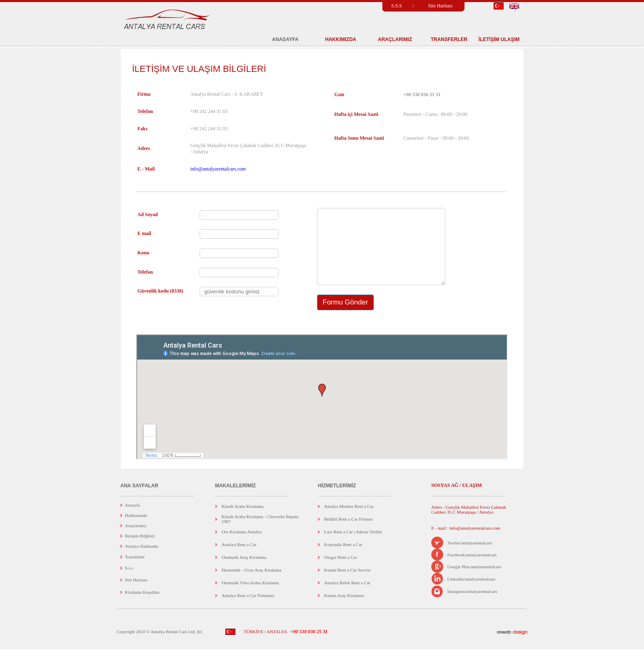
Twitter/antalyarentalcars (470, 558)
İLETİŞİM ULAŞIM (499, 39)
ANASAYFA (285, 39)
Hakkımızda (136, 530)
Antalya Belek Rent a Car (347, 597)
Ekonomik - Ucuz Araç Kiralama (252, 585)
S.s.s (129, 583)
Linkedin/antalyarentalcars (471, 594)
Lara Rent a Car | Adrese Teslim (353, 546)
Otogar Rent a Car (340, 572)
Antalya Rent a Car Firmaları (248, 610)
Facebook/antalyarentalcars (472, 569)
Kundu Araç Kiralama (344, 610)
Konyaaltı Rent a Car (343, 559)
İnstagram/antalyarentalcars (472, 606)
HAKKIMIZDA (341, 39)
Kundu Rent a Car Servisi (347, 585)
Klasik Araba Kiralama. (243, 521)
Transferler (135, 572)
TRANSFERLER (449, 39)
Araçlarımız (136, 540)
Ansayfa (132, 520)
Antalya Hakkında (141, 561)
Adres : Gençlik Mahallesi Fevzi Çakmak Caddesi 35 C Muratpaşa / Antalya (469, 524)
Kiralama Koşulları (142, 607)
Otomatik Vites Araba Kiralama (250, 597)
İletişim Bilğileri (140, 551)
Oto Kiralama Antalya (242, 546)
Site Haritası (440, 6)
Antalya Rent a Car (239, 559)
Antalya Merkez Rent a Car (349, 521)
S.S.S (396, 6)
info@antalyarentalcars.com (218, 169)
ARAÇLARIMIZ (395, 39)
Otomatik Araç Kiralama (244, 572)
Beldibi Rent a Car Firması (348, 534)
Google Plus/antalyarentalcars (474, 581)
